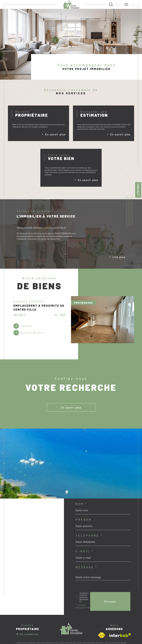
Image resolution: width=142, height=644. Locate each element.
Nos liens (104, 643)
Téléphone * (89, 535)
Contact (138, 190)
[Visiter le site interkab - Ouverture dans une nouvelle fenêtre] (120, 635)
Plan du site (63, 643)
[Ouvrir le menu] (126, 4)
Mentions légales (75, 643)
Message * (86, 567)
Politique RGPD (114, 643)
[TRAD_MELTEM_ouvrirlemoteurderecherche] (111, 4)
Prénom (84, 520)
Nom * (81, 504)
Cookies (123, 643)
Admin (97, 643)
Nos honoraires (89, 643)
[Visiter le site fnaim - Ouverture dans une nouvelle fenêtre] (102, 635)
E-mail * (84, 551)
